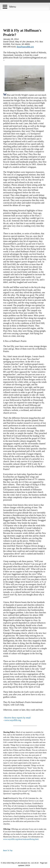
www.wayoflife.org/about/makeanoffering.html (21, 839)
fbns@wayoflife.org (25, 47)
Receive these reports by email (17, 718)
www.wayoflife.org (13, 720)
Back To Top (8, 850)
